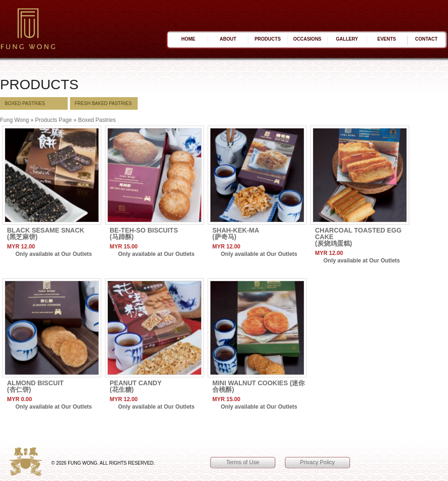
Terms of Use (243, 462)
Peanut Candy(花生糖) (136, 386)
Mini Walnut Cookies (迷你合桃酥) (259, 386)
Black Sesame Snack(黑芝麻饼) (46, 233)
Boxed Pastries (25, 103)
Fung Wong (14, 120)
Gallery (347, 39)
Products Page (53, 120)
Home (189, 39)
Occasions (307, 39)
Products (267, 39)
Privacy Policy (318, 462)
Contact (426, 39)
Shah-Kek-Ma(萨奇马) (236, 233)
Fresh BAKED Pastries (103, 103)
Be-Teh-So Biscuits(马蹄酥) (144, 233)
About (228, 39)
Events (386, 39)
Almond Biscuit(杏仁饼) (35, 386)
